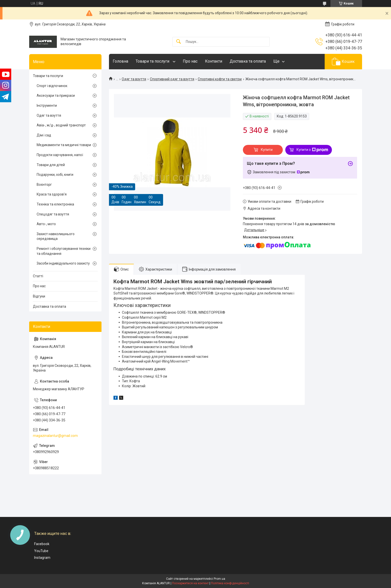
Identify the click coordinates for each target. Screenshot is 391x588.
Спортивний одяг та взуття (172, 79)
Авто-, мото (46, 224)
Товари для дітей (51, 165)
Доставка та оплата (248, 61)
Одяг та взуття (134, 79)
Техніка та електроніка (55, 204)
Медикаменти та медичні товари (64, 145)
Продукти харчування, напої (60, 155)
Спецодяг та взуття (53, 214)
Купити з (312, 150)
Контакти (214, 61)
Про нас (190, 61)
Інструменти (47, 105)
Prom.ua (219, 579)
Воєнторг (44, 185)
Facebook (42, 544)
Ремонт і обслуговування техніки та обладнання (64, 251)
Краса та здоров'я (52, 194)
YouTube (41, 551)
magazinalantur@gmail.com (55, 436)
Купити (267, 150)
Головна (120, 61)
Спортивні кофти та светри (220, 79)
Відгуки (39, 296)
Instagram (42, 558)
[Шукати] (179, 42)
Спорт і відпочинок (52, 86)
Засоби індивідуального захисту (63, 263)
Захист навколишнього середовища (56, 236)
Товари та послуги (153, 61)
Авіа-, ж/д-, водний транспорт (61, 125)
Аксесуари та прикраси (56, 96)
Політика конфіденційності (230, 583)
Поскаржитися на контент (190, 583)
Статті (38, 276)
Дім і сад (44, 135)
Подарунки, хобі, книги (55, 175)
